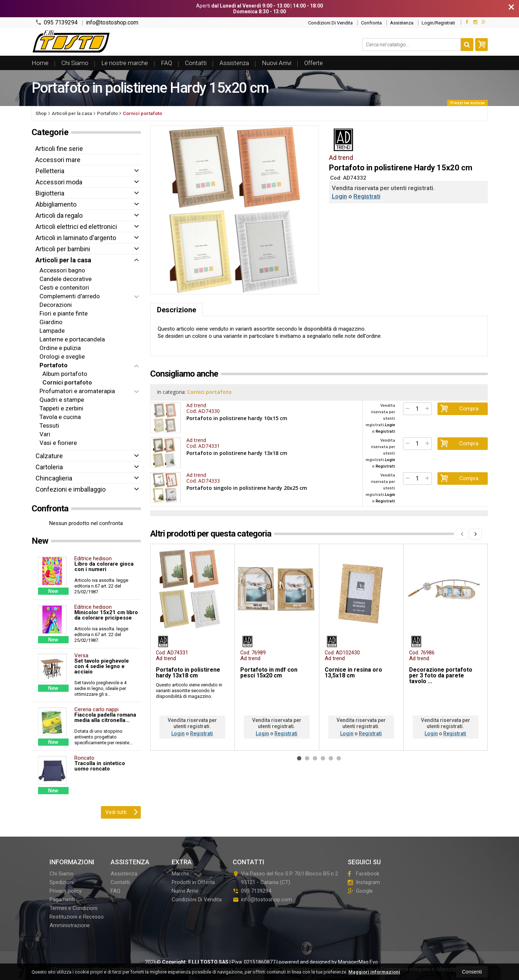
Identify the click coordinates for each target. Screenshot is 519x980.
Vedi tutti (122, 811)
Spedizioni (62, 882)
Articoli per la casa (63, 260)
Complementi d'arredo (70, 296)
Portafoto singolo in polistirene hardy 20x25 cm (247, 488)
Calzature (49, 456)
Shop (41, 113)
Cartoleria (49, 467)
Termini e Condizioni (73, 908)
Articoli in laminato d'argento (76, 238)
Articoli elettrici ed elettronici (76, 227)
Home (40, 63)
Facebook (363, 874)
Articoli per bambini (63, 249)
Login (339, 196)
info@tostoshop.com (112, 23)
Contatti (196, 63)
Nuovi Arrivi (277, 63)
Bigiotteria (50, 193)
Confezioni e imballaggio (71, 489)
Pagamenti (62, 900)
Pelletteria (50, 171)
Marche (180, 874)
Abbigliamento (56, 204)
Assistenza (402, 23)
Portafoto (54, 365)
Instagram (364, 882)
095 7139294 (56, 22)
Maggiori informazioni (374, 972)
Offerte (314, 63)
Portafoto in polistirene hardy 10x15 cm (237, 418)
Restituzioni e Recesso (77, 917)
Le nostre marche (125, 63)
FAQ (166, 63)
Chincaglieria (54, 478)
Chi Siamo (75, 63)
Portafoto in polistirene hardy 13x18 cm (237, 453)
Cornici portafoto (210, 392)
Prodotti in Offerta (193, 882)
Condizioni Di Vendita (330, 23)
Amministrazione (70, 925)
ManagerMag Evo (358, 962)
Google (360, 891)
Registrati (367, 196)
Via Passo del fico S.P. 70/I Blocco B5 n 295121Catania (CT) (285, 878)
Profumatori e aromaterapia (77, 391)
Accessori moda (59, 182)
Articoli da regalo (59, 215)
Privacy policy (66, 891)
